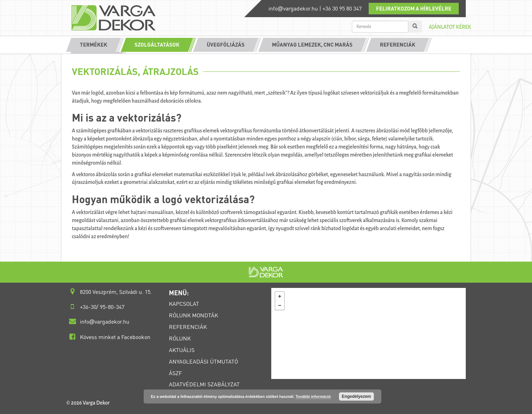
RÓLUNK (180, 338)
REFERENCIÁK (188, 327)
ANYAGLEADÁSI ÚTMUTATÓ (203, 361)
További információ (313, 396)
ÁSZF (175, 373)
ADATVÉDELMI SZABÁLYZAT (204, 384)
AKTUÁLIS (182, 350)
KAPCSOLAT (184, 304)
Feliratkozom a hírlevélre (414, 9)
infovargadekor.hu (293, 8)
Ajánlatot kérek (450, 27)
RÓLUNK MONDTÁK (193, 315)
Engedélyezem (356, 396)
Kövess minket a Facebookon (115, 337)
